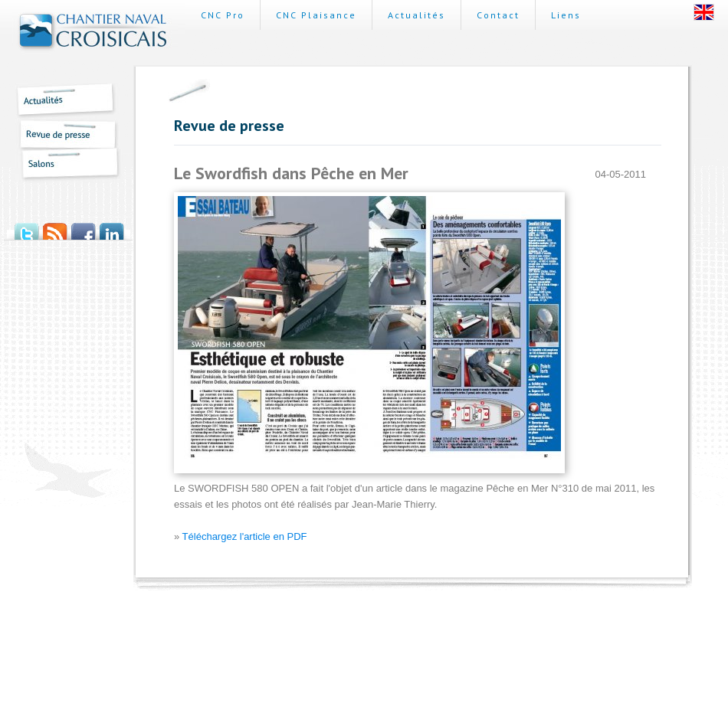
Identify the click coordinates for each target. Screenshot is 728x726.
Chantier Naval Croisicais (93, 33)
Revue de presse (62, 134)
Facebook (83, 226)
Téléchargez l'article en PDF (245, 536)
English (704, 12)
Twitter (26, 226)
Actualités (62, 101)
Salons (62, 166)
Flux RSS (55, 226)
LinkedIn (111, 226)
